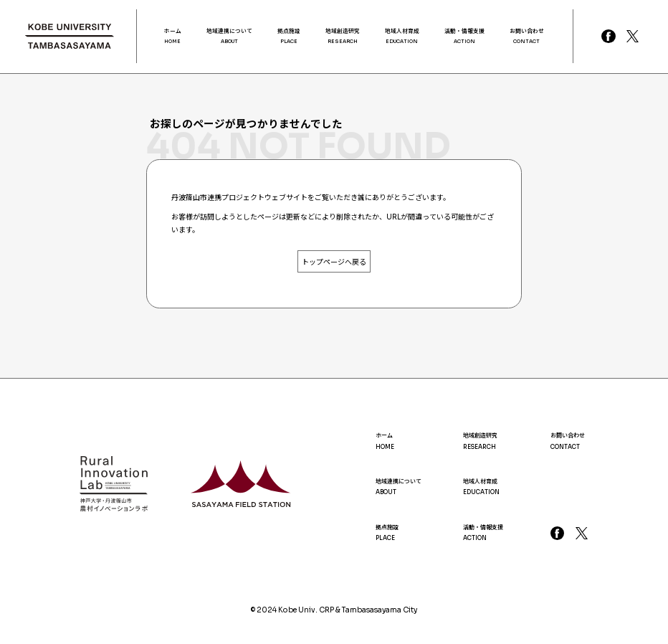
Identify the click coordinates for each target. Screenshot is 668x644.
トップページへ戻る (334, 262)
